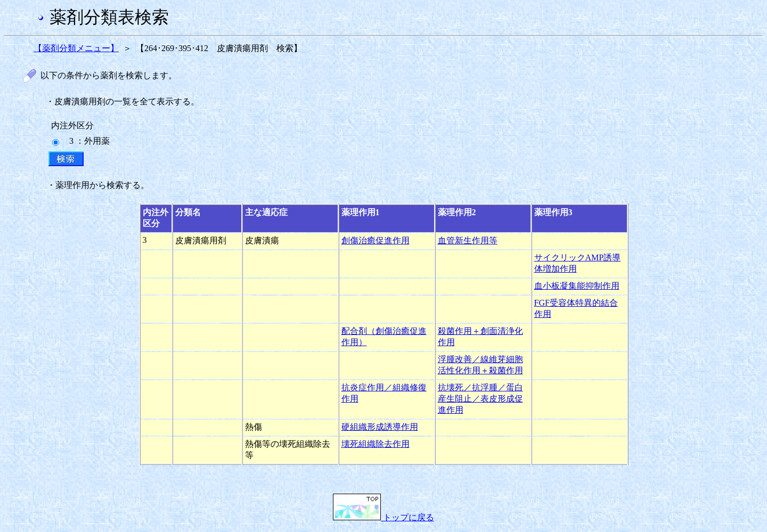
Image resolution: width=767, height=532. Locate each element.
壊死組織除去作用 (376, 444)
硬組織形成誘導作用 (380, 427)
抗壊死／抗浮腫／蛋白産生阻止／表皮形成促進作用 (480, 399)
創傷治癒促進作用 (376, 240)
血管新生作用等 (468, 240)
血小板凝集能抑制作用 (577, 286)
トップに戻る (383, 517)
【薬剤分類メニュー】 (76, 48)
